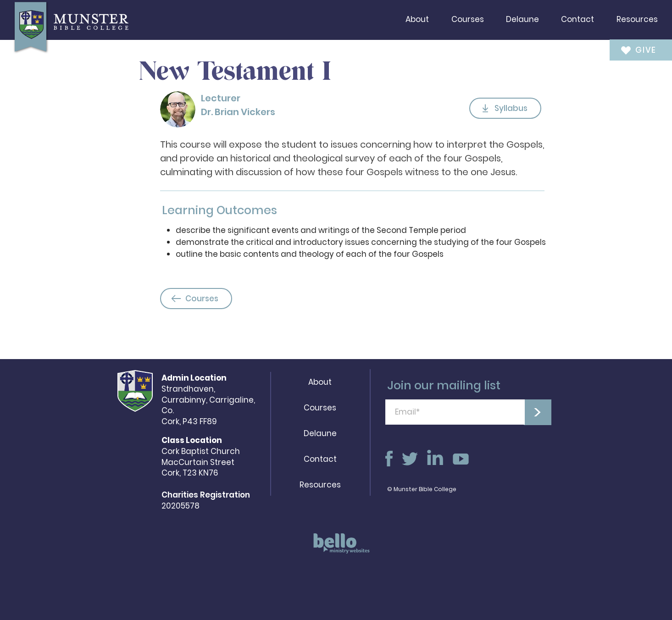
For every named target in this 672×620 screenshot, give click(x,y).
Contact (320, 459)
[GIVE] (635, 50)
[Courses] (196, 299)
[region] (339, 548)
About (320, 382)
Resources (320, 485)
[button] (417, 19)
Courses (320, 408)
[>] (538, 412)
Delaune (320, 433)
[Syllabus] (505, 108)
